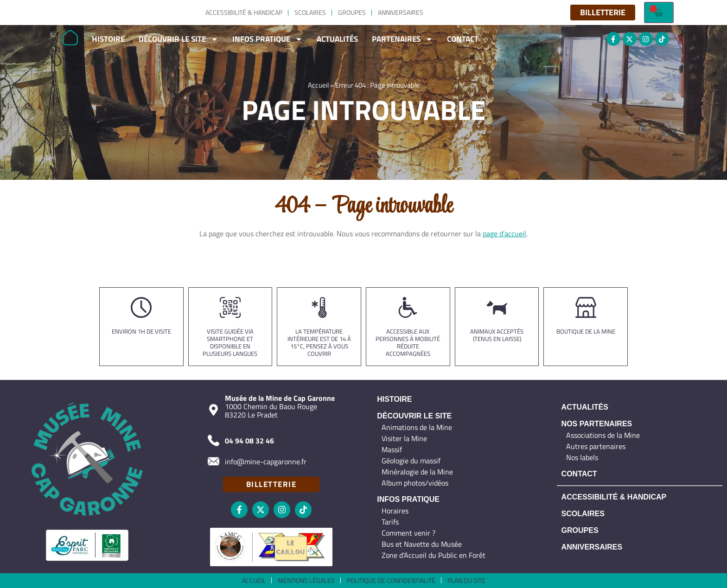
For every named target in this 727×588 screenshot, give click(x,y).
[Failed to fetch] (659, 13)
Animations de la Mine (417, 427)
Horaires (395, 511)
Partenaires (402, 39)
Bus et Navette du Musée (422, 544)
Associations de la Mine (603, 435)
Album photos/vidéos (415, 483)
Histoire (108, 39)
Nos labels (582, 457)
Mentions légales (306, 580)
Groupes (352, 12)
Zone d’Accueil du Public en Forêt (434, 555)
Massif (392, 449)
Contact (463, 39)
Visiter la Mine (404, 438)
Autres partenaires (596, 446)
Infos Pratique (268, 39)
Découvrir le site (179, 39)
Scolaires (310, 12)
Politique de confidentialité (391, 580)
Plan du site (466, 580)
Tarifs (390, 522)
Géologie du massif (411, 461)
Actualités (337, 39)
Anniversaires (401, 12)
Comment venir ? (408, 533)
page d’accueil (504, 234)
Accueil (318, 87)
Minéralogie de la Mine (417, 472)
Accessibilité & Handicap (244, 12)
